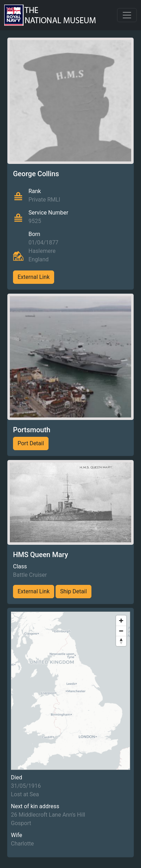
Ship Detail (73, 591)
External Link (34, 277)
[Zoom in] (121, 621)
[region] (70, 691)
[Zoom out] (121, 631)
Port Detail (31, 443)
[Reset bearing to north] (121, 641)
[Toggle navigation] (127, 15)
